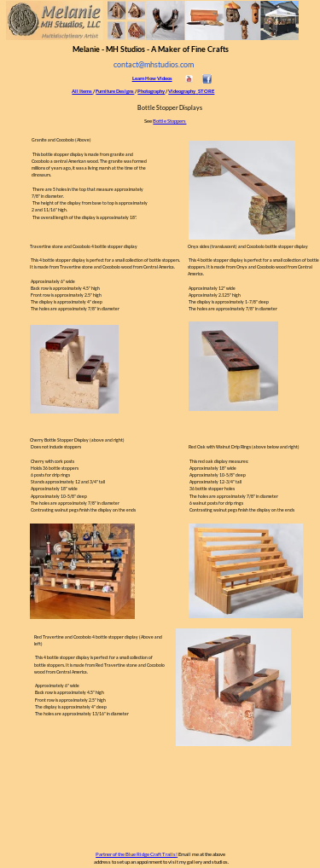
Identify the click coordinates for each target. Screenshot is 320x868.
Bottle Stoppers (169, 121)
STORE (206, 91)
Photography (151, 91)
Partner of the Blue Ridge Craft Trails (136, 854)
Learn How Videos (152, 78)
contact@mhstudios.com (154, 64)
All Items (82, 91)
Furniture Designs (115, 91)
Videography (182, 91)
